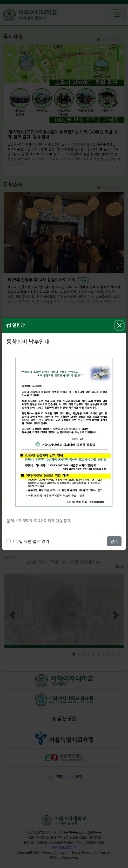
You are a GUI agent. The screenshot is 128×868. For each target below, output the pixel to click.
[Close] (119, 325)
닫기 (114, 541)
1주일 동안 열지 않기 (31, 541)
